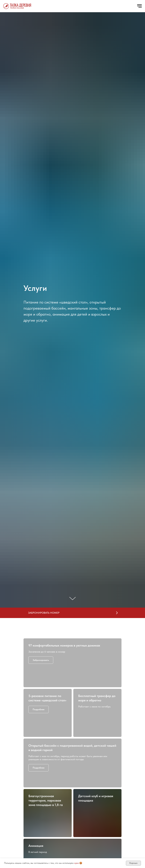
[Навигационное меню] (139, 6)
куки (77, 863)
